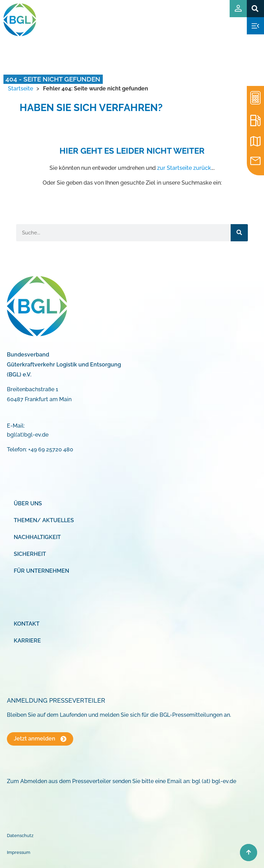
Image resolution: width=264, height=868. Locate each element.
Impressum (19, 852)
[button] (255, 8)
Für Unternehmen (41, 571)
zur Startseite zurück (184, 168)
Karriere (27, 641)
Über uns (28, 503)
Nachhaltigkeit (37, 537)
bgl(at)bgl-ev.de (28, 435)
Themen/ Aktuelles (44, 520)
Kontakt (27, 624)
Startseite (20, 89)
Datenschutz (20, 836)
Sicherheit (30, 554)
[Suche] (239, 233)
